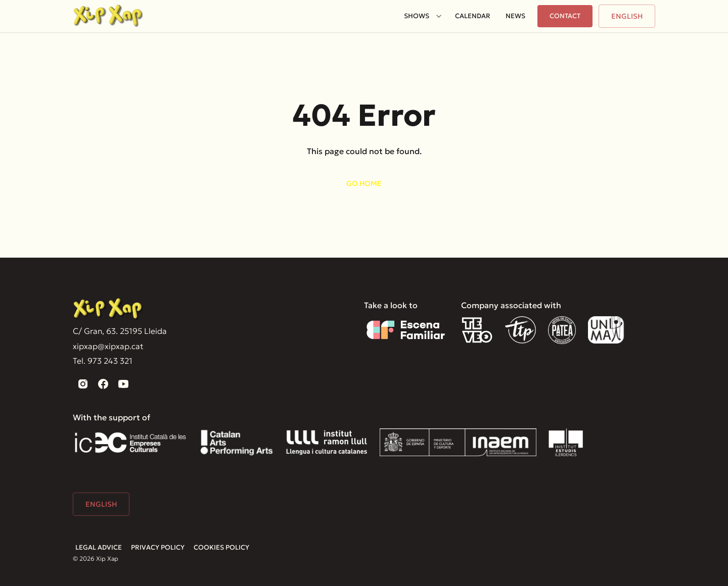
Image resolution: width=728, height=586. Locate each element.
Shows (417, 16)
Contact (565, 16)
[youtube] (123, 384)
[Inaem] (458, 442)
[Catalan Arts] (237, 442)
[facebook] (103, 384)
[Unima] (608, 330)
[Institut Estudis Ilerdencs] (566, 442)
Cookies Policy (221, 547)
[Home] (108, 16)
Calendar (473, 16)
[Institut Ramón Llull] (326, 442)
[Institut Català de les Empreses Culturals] (130, 442)
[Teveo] (477, 330)
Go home (364, 183)
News (515, 16)
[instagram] (83, 384)
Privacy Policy (158, 547)
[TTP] (520, 330)
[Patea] (562, 330)
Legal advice (99, 547)
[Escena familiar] (406, 330)
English (627, 16)
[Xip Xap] (108, 309)
